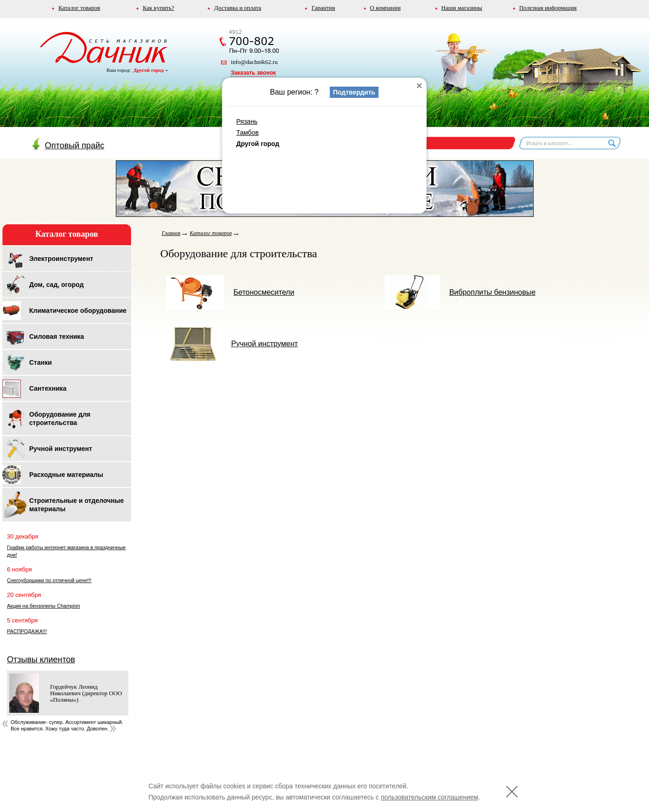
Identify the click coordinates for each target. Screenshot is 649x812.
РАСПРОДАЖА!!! (27, 631)
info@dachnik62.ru (254, 62)
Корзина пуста (404, 143)
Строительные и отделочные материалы (76, 505)
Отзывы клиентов (41, 660)
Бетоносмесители (230, 292)
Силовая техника (57, 336)
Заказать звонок (253, 73)
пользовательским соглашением (430, 797)
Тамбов (247, 133)
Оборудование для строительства (60, 419)
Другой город (151, 70)
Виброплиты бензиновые (460, 292)
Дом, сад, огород (57, 285)
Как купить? (158, 8)
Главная (171, 233)
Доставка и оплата (238, 8)
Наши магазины (462, 8)
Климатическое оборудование (78, 311)
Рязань (247, 121)
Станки (41, 362)
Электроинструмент (61, 259)
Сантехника (48, 388)
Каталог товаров (79, 8)
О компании (385, 8)
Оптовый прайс (68, 146)
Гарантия (323, 8)
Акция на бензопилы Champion (44, 606)
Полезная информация (548, 8)
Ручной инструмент (61, 449)
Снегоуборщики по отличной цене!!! (49, 580)
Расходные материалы (66, 475)
